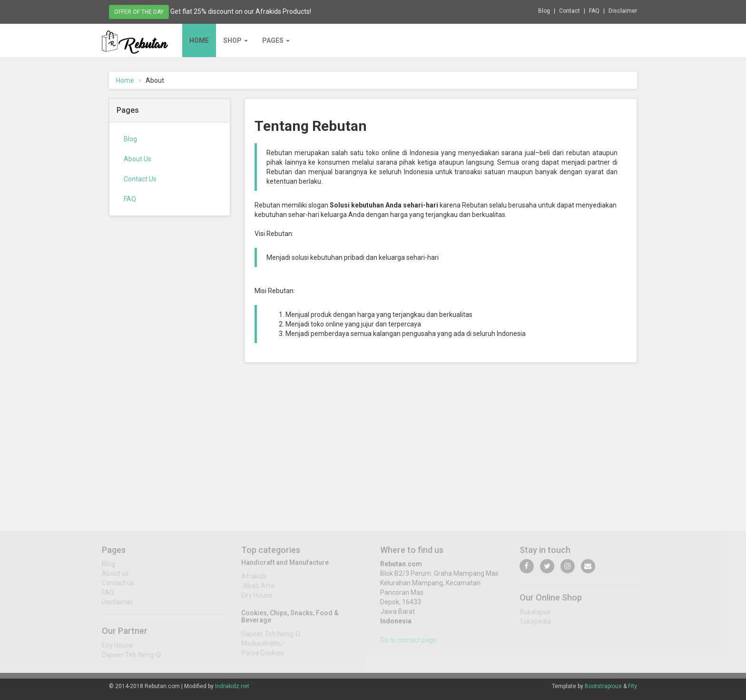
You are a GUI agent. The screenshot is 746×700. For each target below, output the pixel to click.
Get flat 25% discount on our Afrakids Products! (241, 11)
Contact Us (140, 179)
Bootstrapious (603, 686)
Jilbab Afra (258, 589)
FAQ (594, 10)
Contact (569, 10)
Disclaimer (623, 10)
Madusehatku (262, 647)
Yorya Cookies (263, 656)
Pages (276, 40)
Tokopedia (535, 625)
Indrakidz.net (232, 686)
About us (115, 577)
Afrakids (254, 580)
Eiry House (118, 649)
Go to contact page (408, 644)
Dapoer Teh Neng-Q (131, 659)
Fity (633, 686)
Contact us (118, 587)
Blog (544, 10)
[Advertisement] (170, 368)
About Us (137, 159)
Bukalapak (535, 616)
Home (199, 40)
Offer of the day (139, 11)
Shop (236, 40)
